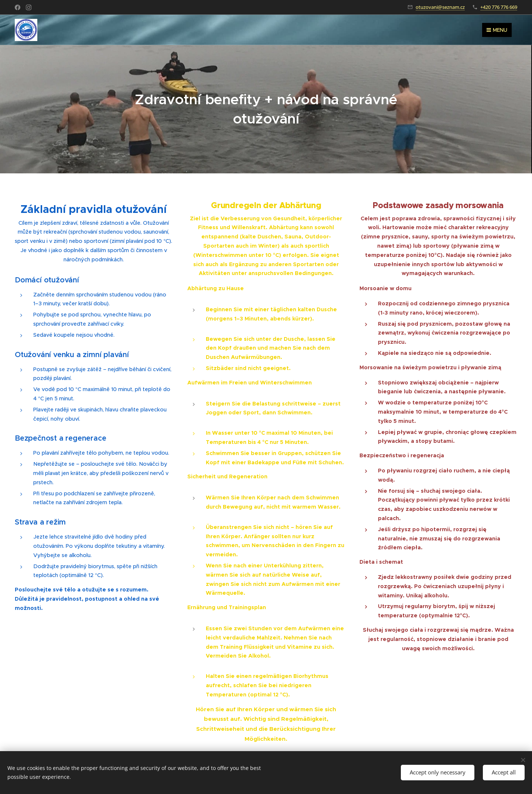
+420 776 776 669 (499, 7)
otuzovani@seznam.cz (440, 7)
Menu (497, 30)
